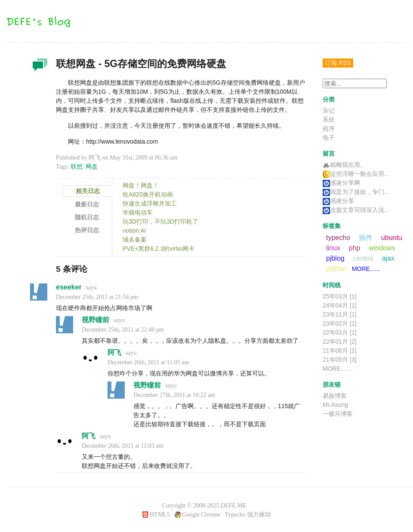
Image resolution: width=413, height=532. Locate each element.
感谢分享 (338, 201)
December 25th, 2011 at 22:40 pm (123, 330)
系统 (329, 120)
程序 (329, 129)
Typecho (235, 515)
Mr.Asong (335, 405)
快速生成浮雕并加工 (150, 203)
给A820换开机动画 (148, 194)
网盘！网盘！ (141, 185)
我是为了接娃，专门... (356, 192)
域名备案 (135, 240)
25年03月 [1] (340, 296)
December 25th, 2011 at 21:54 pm (97, 297)
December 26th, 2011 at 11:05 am (148, 362)
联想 (77, 167)
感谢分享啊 (341, 183)
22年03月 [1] (340, 332)
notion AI (134, 231)
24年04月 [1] (340, 305)
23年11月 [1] (340, 314)
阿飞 (114, 352)
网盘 (92, 167)
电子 (329, 138)
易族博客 (335, 396)
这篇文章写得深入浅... (356, 210)
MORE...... (366, 269)
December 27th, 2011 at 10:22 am (174, 395)
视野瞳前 (96, 320)
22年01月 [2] (340, 341)
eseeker (69, 287)
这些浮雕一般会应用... (356, 174)
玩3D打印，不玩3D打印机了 (160, 221)
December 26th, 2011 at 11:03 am (122, 446)
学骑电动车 (138, 212)
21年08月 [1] (340, 351)
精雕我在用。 (344, 165)
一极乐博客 (338, 414)
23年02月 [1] (340, 323)
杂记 (39, 67)
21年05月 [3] (340, 360)
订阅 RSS (338, 63)
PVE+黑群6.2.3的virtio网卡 (159, 249)
